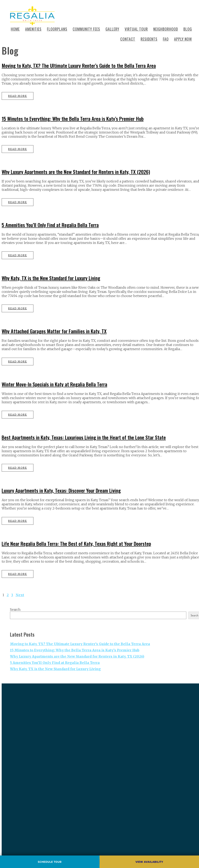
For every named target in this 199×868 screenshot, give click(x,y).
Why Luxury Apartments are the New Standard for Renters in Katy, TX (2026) (76, 172)
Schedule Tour (50, 862)
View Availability (149, 862)
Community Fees (86, 29)
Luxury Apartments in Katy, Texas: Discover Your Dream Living (61, 490)
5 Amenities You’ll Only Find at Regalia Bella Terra (50, 225)
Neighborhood (166, 29)
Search (15, 609)
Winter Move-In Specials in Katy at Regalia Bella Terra (54, 384)
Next (20, 595)
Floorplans (57, 29)
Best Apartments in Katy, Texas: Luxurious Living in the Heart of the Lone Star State (84, 437)
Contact (128, 39)
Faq (166, 39)
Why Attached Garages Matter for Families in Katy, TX (54, 331)
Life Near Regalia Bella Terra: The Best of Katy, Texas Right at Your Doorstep (76, 543)
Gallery (112, 29)
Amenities (33, 29)
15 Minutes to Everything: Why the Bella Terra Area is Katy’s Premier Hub (73, 119)
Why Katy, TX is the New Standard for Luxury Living (51, 278)
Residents (149, 39)
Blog (188, 29)
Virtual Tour (136, 29)
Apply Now (183, 39)
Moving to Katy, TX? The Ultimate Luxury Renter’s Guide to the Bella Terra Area (79, 65)
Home (15, 29)
